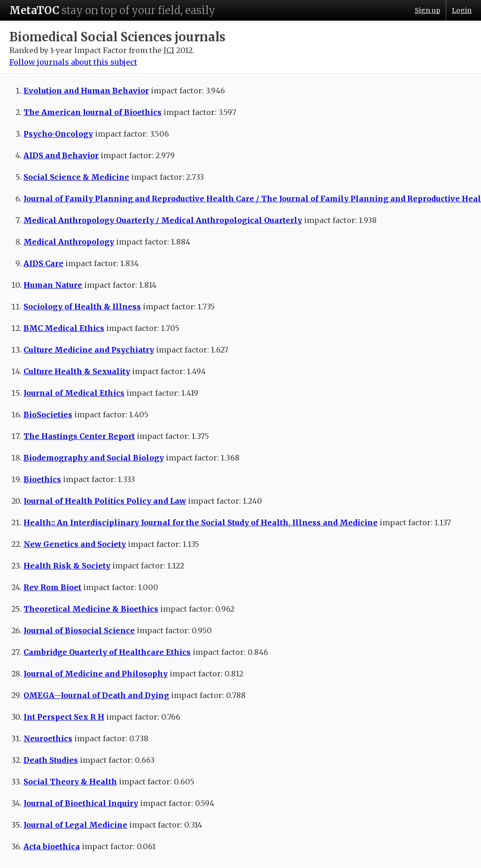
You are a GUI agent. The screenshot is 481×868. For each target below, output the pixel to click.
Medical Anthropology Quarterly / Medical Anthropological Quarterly (163, 220)
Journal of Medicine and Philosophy (96, 674)
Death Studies (51, 760)
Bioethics (42, 479)
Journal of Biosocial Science (79, 630)
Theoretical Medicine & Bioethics (91, 609)
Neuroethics (48, 738)
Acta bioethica (52, 846)
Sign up (427, 10)
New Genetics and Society (75, 544)
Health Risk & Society (67, 566)
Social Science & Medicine (76, 177)
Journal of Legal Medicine (75, 825)
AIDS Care (43, 263)
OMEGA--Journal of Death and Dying (96, 695)
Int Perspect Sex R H (64, 717)
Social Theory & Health (70, 782)
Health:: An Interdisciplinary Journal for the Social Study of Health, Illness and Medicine (201, 522)
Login (462, 10)
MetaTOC (34, 10)
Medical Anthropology (69, 242)
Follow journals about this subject (73, 62)
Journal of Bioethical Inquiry (81, 803)
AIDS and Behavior (61, 155)
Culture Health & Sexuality (77, 371)
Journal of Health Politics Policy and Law (105, 501)
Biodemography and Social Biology (94, 458)
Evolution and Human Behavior (86, 91)
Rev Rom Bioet (52, 587)
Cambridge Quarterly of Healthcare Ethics (107, 652)
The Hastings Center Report (79, 436)
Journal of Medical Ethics (74, 393)
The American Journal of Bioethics (93, 112)
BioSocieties (48, 415)
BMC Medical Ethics (64, 328)
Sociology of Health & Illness (82, 307)
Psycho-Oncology (58, 134)
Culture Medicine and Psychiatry (89, 350)
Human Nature (53, 285)
